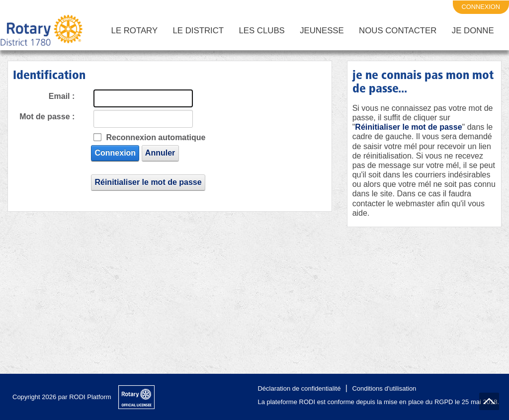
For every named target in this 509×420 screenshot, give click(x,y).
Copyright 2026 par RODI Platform (62, 397)
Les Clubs (261, 31)
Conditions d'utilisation (384, 388)
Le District (199, 31)
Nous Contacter (398, 31)
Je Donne (473, 31)
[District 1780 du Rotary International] (42, 31)
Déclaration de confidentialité (299, 388)
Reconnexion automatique (156, 137)
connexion (481, 7)
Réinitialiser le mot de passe (148, 182)
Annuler (160, 153)
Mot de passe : (47, 117)
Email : (62, 96)
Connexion (115, 153)
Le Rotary (135, 31)
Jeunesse (322, 31)
